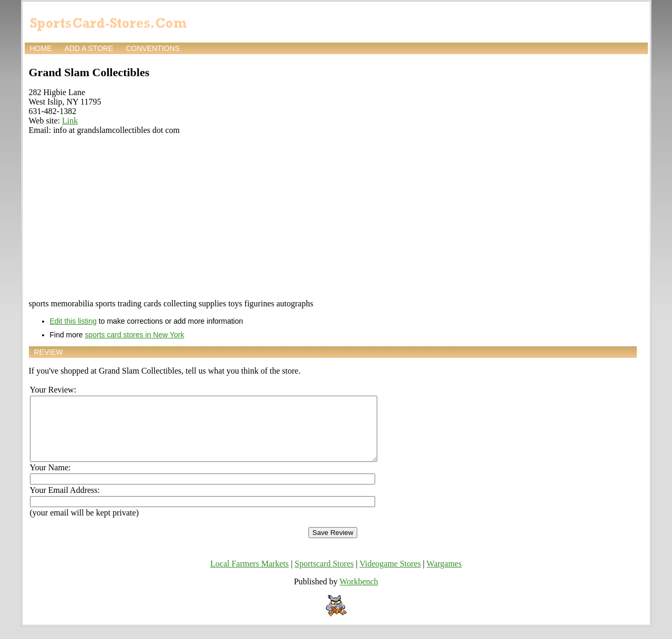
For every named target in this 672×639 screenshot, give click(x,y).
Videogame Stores (390, 576)
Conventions (153, 48)
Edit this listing (73, 321)
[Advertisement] (333, 217)
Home (41, 48)
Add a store (89, 48)
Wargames (444, 576)
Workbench (359, 594)
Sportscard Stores (324, 576)
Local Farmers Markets (249, 576)
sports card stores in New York (134, 335)
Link (70, 121)
